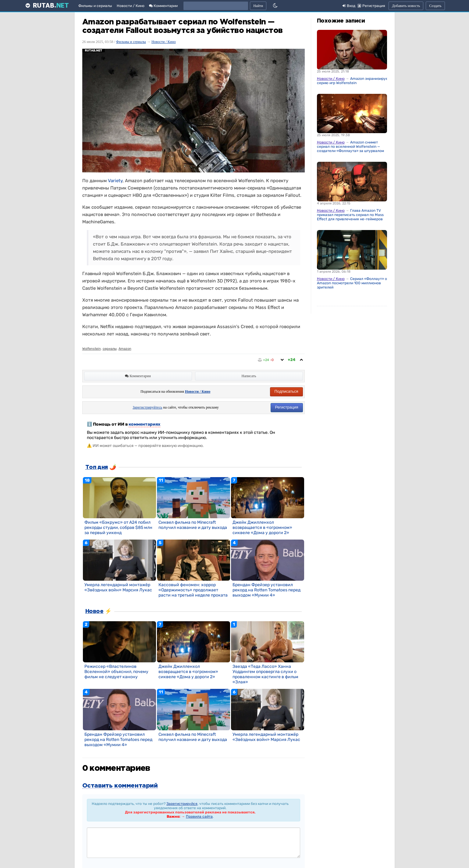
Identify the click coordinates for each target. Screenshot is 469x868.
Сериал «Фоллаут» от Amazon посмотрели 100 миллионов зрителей (353, 283)
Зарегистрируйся (182, 804)
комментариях (144, 424)
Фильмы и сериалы (95, 6)
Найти (258, 6)
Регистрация (287, 407)
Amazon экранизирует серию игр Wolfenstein (353, 81)
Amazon (125, 349)
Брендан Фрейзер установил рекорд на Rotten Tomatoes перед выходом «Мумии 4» (266, 590)
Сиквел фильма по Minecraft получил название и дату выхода (193, 525)
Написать (249, 376)
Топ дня (97, 467)
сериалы (110, 349)
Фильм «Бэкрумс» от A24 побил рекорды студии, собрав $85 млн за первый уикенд (118, 528)
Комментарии (163, 6)
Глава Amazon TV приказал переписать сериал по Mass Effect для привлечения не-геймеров (350, 215)
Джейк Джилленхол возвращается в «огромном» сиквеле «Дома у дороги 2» (262, 528)
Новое (94, 611)
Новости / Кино (131, 6)
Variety (115, 181)
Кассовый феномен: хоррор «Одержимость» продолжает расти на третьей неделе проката (193, 590)
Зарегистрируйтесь (147, 407)
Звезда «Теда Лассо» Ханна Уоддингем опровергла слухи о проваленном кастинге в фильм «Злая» (265, 674)
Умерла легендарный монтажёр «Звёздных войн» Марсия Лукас (118, 587)
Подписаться (286, 391)
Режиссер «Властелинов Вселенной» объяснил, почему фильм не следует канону (116, 672)
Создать (435, 6)
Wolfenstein (92, 349)
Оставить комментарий (120, 786)
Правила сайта (199, 817)
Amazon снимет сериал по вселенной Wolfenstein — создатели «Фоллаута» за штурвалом (350, 147)
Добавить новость (406, 6)
